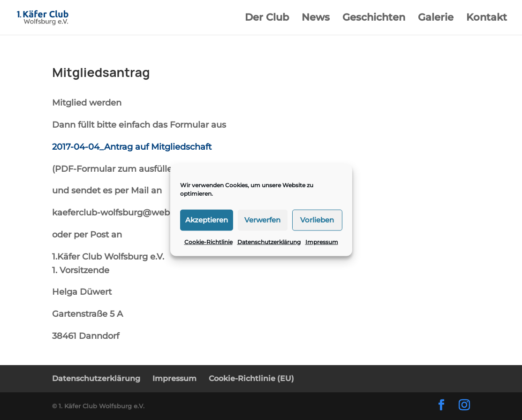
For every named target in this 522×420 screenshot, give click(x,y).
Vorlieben (317, 220)
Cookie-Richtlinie (208, 241)
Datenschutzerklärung (269, 241)
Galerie (436, 19)
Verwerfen (262, 220)
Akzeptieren (207, 220)
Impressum (322, 241)
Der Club (267, 19)
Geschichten (374, 19)
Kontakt (487, 19)
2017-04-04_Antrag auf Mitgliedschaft (132, 147)
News (316, 19)
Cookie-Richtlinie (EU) (251, 378)
